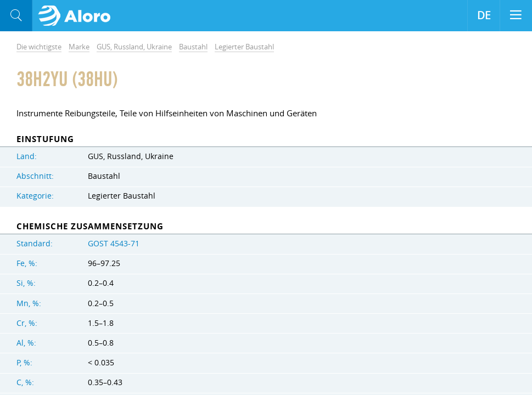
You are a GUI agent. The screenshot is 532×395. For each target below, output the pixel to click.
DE (484, 15)
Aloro (78, 16)
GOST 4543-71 (114, 244)
